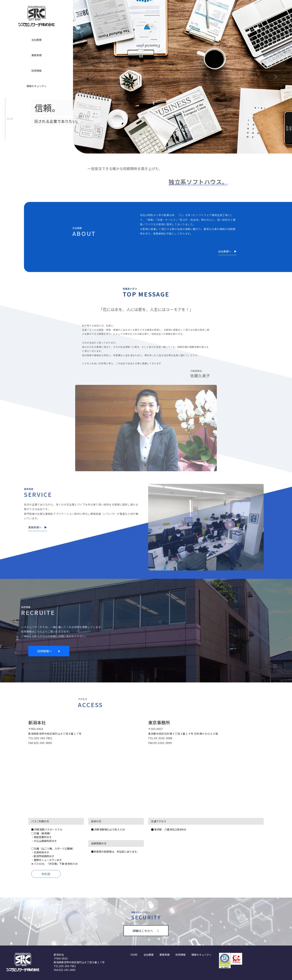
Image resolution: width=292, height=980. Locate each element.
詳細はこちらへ (146, 931)
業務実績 (36, 55)
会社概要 (36, 40)
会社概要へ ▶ (227, 251)
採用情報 (36, 71)
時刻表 (46, 874)
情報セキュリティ (37, 86)
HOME (134, 955)
